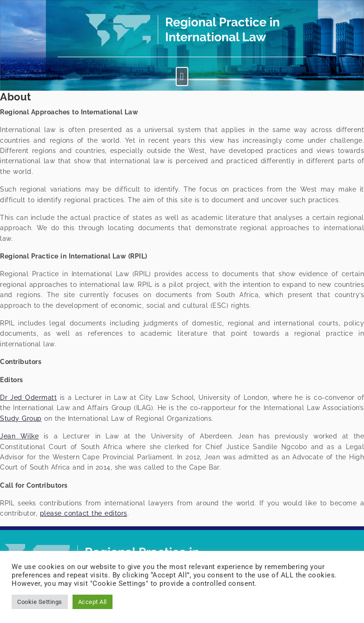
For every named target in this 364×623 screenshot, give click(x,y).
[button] (182, 76)
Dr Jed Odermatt (28, 398)
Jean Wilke (19, 436)
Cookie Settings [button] (40, 602)
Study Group (21, 418)
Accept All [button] (93, 602)
